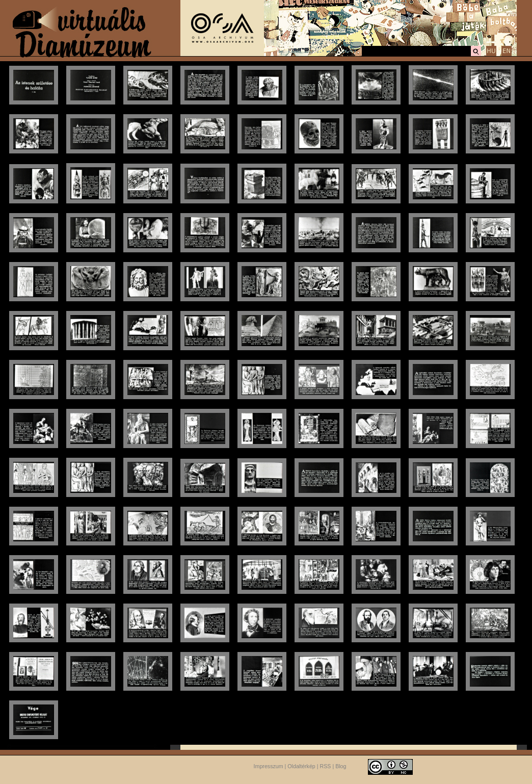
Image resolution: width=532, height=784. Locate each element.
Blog (341, 766)
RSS (326, 766)
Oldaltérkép (301, 766)
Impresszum (269, 766)
